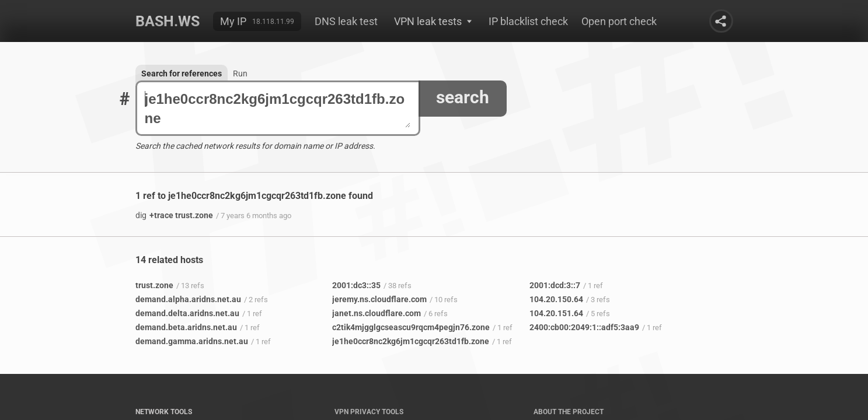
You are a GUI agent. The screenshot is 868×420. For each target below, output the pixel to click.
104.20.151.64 (556, 313)
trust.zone (154, 285)
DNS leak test (346, 21)
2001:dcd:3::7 (555, 285)
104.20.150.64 (556, 299)
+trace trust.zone (174, 215)
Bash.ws (168, 21)
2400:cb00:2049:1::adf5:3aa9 (584, 327)
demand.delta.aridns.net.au (187, 313)
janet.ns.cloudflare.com (377, 313)
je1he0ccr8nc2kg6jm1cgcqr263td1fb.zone (278, 108)
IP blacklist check (528, 21)
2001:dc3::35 (356, 285)
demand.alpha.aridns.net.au (188, 299)
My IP (233, 21)
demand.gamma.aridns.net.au (192, 341)
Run (240, 73)
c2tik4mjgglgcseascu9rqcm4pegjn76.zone (411, 327)
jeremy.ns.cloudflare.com (379, 299)
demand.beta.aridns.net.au (186, 327)
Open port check (619, 21)
